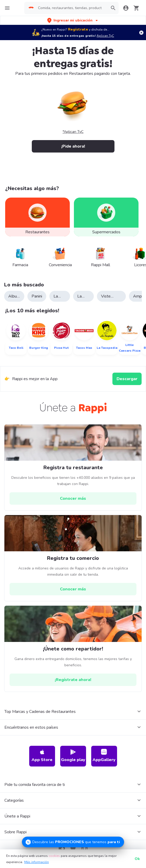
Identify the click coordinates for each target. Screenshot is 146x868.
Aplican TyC (105, 36)
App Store (42, 756)
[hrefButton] (73, 498)
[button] (73, 20)
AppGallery (104, 756)
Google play (73, 756)
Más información (37, 862)
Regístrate (78, 29)
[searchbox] (71, 8)
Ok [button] (137, 859)
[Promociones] (73, 842)
